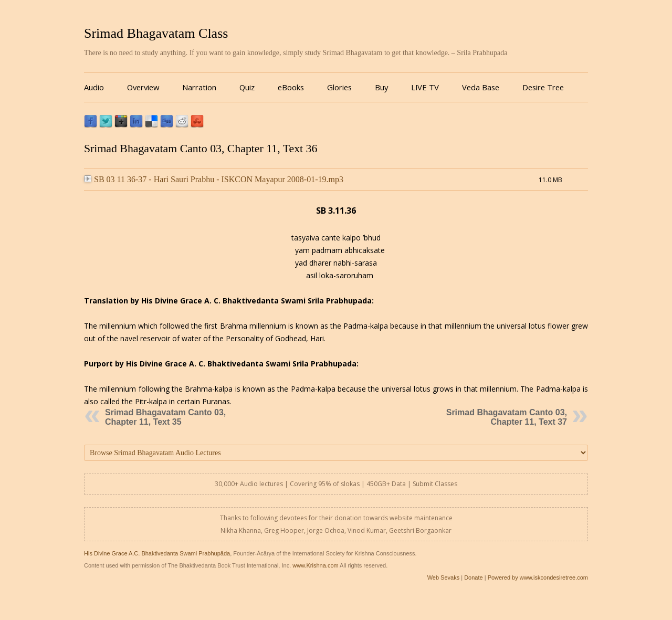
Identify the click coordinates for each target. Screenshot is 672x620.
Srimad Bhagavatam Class (156, 33)
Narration (199, 87)
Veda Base (481, 87)
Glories (339, 87)
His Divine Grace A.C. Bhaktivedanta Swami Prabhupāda (157, 553)
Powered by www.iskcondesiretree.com (538, 577)
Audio (94, 87)
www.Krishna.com (315, 565)
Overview (143, 87)
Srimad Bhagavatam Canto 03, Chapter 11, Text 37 (507, 417)
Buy (381, 87)
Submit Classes (435, 484)
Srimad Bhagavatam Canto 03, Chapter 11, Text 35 (165, 417)
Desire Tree (543, 87)
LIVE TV (425, 87)
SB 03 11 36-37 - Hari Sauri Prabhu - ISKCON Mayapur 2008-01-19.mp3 (214, 179)
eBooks (291, 87)
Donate (473, 577)
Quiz (247, 87)
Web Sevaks (444, 577)
